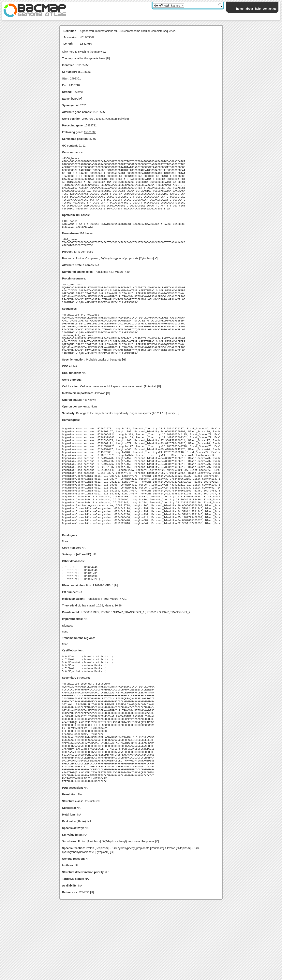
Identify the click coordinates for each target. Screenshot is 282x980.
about (249, 9)
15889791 (90, 125)
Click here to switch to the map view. (84, 52)
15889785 (90, 132)
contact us (270, 9)
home (240, 9)
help (258, 9)
